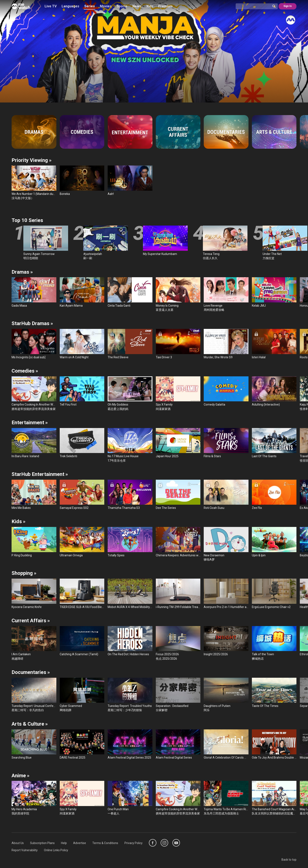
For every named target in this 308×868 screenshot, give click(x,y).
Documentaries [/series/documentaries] (31, 672)
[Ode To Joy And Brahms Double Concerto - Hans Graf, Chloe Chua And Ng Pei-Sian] (274, 745)
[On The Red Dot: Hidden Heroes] (130, 641)
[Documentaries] (226, 132)
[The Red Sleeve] (130, 344)
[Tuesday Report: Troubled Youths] (130, 695)
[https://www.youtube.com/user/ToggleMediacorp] (176, 843)
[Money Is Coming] (178, 295)
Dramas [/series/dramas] (22, 272)
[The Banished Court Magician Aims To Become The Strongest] (274, 798)
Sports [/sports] (122, 6)
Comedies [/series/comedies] (25, 371)
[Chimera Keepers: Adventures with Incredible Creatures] (178, 542)
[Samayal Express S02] (82, 495)
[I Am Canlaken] (34, 643)
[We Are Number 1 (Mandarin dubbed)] (34, 183)
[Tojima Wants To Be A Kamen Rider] (226, 798)
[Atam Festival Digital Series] (178, 745)
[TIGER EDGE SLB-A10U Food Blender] (82, 594)
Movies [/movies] (106, 6)
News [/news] (137, 6)
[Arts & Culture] (274, 132)
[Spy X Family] (178, 394)
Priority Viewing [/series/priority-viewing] (32, 160)
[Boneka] (82, 181)
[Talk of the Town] (274, 643)
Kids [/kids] (150, 6)
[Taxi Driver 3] (178, 344)
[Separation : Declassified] (178, 695)
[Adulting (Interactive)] (274, 392)
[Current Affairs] (178, 132)
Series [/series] (90, 6)
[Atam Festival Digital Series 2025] (130, 745)
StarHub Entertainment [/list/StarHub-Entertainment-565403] (40, 474)
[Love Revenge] (226, 295)
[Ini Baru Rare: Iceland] (34, 443)
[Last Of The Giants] (274, 443)
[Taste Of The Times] (274, 693)
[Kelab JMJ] (274, 292)
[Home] (21, 6)
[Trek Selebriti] (82, 443)
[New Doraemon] (226, 544)
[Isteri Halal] (274, 344)
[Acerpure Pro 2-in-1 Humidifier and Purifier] (226, 594)
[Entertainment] (130, 132)
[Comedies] (82, 132)
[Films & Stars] (226, 443)
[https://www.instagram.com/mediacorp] (164, 843)
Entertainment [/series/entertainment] (30, 423)
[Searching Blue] (34, 745)
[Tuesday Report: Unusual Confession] (34, 695)
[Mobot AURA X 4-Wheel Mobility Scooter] (130, 594)
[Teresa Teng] (225, 243)
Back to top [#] (289, 860)
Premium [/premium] (165, 6)
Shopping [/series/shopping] (24, 573)
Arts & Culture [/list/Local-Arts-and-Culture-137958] (30, 724)
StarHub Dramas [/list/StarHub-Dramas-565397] (32, 323)
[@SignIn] (288, 6)
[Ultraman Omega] (82, 542)
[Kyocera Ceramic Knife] (34, 594)
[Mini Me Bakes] (34, 495)
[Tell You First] (82, 392)
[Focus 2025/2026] (178, 643)
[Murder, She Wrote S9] (226, 344)
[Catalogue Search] (255, 7)
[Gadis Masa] (34, 292)
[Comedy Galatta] (226, 392)
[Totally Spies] (130, 542)
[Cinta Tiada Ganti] (130, 292)
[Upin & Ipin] (274, 542)
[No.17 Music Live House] (130, 445)
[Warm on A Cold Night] (82, 344)
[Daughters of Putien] (226, 695)
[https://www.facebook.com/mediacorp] (153, 843)
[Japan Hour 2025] (178, 443)
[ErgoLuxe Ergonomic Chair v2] (274, 594)
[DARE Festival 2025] (82, 745)
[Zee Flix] (274, 495)
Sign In (288, 6)
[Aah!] (130, 181)
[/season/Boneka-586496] (154, 51)
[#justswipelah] (106, 243)
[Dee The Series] (178, 495)
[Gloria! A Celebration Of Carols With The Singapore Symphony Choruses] (226, 745)
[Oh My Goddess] (130, 394)
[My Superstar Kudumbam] (165, 241)
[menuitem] (18, 843)
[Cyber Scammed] (82, 695)
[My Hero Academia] (34, 798)
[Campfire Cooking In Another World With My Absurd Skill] (34, 394)
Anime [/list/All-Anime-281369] (20, 776)
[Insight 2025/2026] (226, 641)
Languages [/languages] (70, 6)
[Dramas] (34, 132)
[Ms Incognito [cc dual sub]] (34, 344)
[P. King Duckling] (34, 542)
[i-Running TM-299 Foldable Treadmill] (178, 594)
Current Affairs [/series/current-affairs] (31, 621)
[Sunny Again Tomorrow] (46, 243)
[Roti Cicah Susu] (226, 495)
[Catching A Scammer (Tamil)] (82, 641)
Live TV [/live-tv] (51, 6)
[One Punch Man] (130, 798)
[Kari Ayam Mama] (82, 292)
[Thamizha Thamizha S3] (130, 495)
